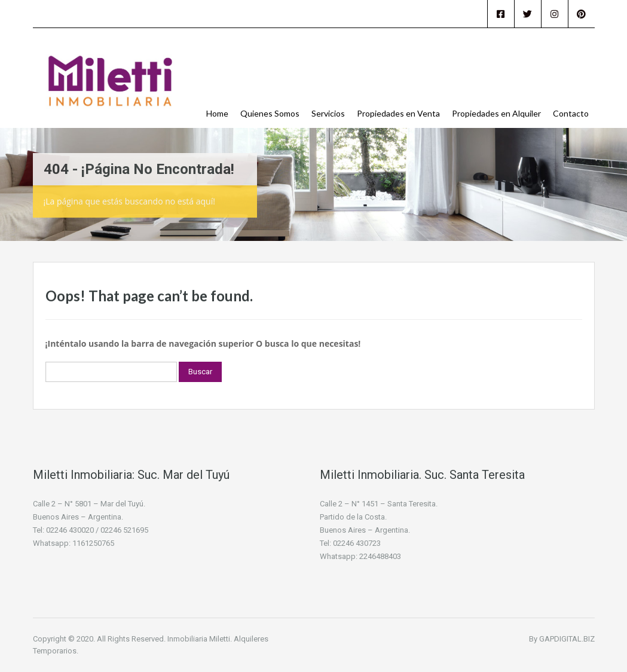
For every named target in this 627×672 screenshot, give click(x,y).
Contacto (571, 113)
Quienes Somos (270, 113)
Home (217, 113)
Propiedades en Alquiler (496, 113)
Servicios (328, 113)
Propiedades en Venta (398, 113)
